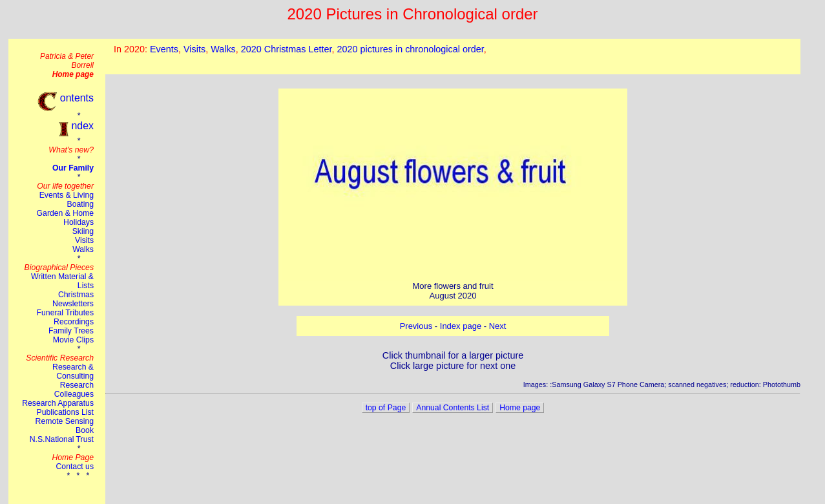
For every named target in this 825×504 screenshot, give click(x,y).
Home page (520, 408)
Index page (461, 326)
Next (498, 326)
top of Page (386, 408)
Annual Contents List (453, 408)
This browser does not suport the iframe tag (453, 57)
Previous (416, 326)
